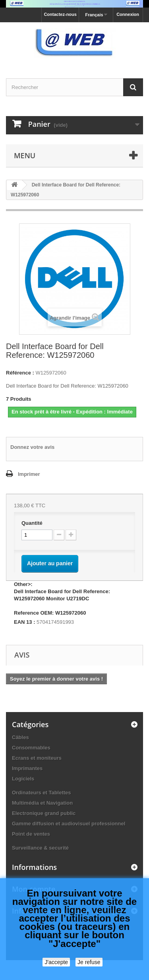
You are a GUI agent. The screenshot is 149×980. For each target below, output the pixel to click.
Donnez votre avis (32, 447)
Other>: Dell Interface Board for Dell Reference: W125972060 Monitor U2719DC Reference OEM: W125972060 (62, 599)
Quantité (32, 523)
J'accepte (56, 962)
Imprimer (29, 474)
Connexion (128, 14)
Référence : (20, 373)
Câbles (20, 737)
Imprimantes (27, 768)
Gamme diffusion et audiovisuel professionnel (69, 824)
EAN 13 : (24, 622)
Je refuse (89, 962)
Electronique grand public (44, 813)
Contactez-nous (60, 14)
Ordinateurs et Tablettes (42, 793)
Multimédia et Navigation (42, 803)
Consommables (31, 748)
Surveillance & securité (40, 848)
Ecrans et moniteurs (37, 758)
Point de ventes (31, 834)
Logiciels (23, 779)
